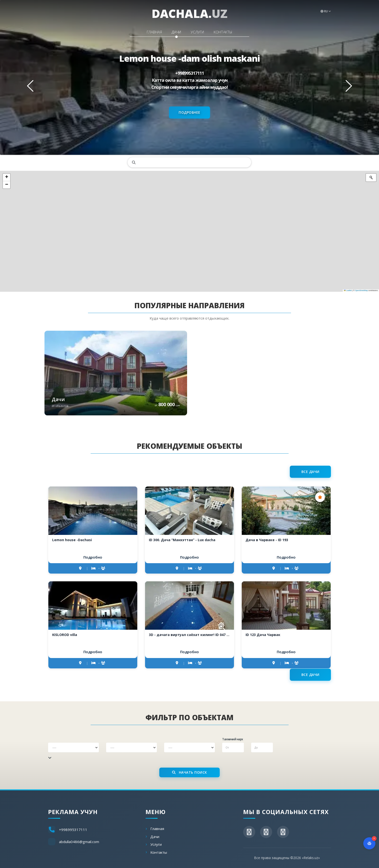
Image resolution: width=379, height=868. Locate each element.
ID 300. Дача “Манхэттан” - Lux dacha (182, 540)
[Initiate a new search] (371, 178)
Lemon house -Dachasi (72, 540)
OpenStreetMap (361, 290)
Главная (145, 31)
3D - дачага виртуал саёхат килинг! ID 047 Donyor (189, 635)
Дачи (173, 31)
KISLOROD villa (65, 635)
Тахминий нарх (233, 739)
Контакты (233, 31)
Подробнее (189, 112)
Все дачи (310, 472)
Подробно (93, 557)
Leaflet (348, 290)
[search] (189, 162)
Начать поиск (190, 772)
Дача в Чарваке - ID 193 (267, 540)
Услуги (201, 31)
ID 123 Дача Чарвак (263, 635)
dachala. (189, 13)
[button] (7, 177)
